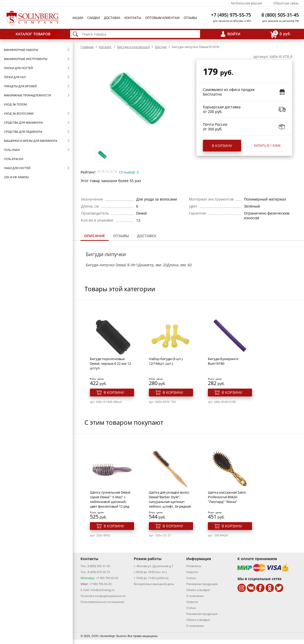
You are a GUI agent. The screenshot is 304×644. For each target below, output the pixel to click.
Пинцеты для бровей (20, 86)
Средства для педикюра (23, 132)
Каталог (105, 47)
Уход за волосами (19, 113)
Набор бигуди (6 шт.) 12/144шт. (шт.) (166, 361)
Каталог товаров (33, 34)
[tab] (95, 236)
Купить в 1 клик (267, 146)
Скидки (94, 18)
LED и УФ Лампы (16, 177)
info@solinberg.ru (103, 590)
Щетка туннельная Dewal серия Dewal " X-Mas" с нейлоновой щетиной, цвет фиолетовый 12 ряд (110, 499)
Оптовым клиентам (162, 18)
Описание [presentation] (95, 236)
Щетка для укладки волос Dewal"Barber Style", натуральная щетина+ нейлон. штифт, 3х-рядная (170, 499)
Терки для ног (15, 77)
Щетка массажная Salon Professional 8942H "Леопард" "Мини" (227, 497)
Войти (234, 34)
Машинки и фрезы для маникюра (31, 141)
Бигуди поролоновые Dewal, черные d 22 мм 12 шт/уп (110, 363)
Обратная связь (286, 3)
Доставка (112, 18)
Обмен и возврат (198, 590)
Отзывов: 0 (129, 172)
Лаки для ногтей (17, 168)
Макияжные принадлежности (27, 95)
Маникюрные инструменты (26, 59)
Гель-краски (14, 159)
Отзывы (190, 18)
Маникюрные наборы (21, 50)
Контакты (133, 18)
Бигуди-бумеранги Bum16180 (223, 361)
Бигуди (161, 47)
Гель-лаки (12, 150)
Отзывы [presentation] (121, 236)
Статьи (191, 578)
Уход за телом (15, 104)
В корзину (222, 146)
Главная (87, 47)
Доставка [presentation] (147, 236)
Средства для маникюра (23, 122)
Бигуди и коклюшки (133, 47)
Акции (78, 18)
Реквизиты (194, 566)
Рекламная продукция (202, 584)
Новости (192, 572)
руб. (281, 34)
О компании (195, 596)
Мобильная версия (246, 3)
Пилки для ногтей (18, 68)
